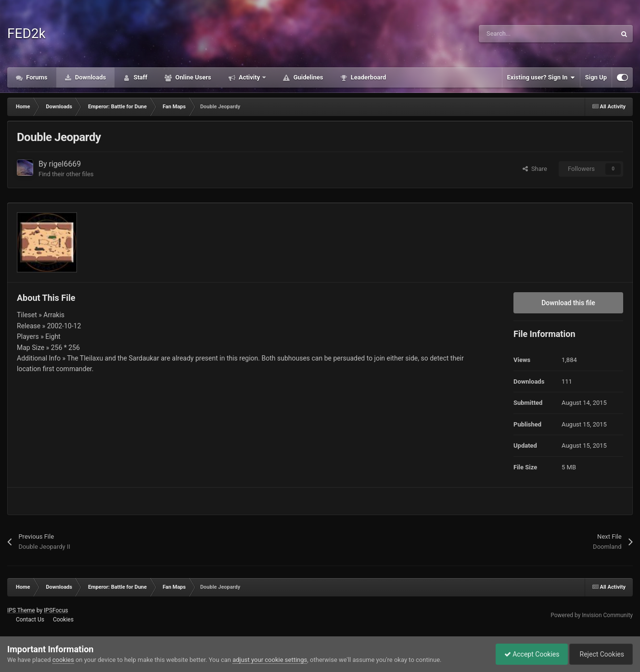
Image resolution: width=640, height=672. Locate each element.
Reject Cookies (600, 654)
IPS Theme (21, 610)
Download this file (568, 303)
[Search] (527, 34)
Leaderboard (367, 77)
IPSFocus (56, 610)
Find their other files (66, 174)
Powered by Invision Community (592, 615)
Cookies (63, 620)
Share (535, 169)
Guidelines (307, 77)
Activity (250, 77)
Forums (36, 77)
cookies (63, 660)
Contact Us (30, 620)
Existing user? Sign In (541, 78)
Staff (140, 77)
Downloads (90, 77)
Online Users (192, 77)
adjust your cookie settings (270, 660)
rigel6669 (65, 164)
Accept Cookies (527, 654)
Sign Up (596, 77)
